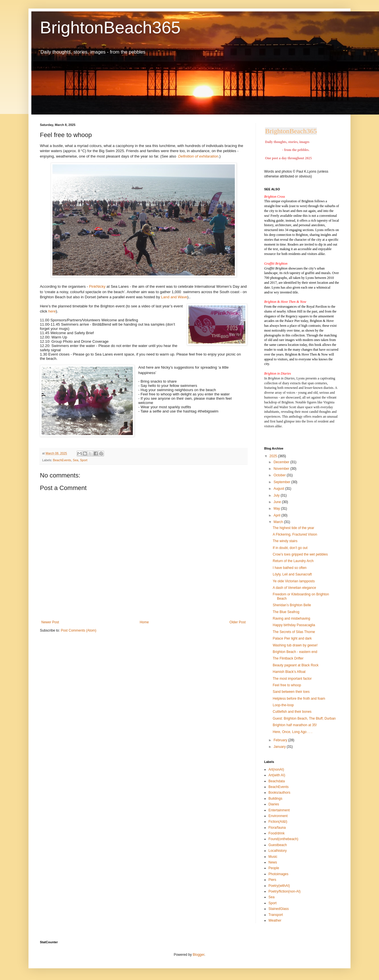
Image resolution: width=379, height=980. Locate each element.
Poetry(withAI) (279, 886)
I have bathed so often (290, 568)
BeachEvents (62, 460)
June (278, 502)
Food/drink (277, 833)
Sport (84, 460)
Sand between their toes (291, 692)
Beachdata (277, 781)
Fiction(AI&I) (278, 822)
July (277, 495)
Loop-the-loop (283, 705)
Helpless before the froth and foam (299, 699)
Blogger (198, 955)
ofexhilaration (207, 156)
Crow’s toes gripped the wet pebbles (300, 554)
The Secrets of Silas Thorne (294, 632)
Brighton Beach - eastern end (295, 652)
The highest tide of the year (293, 528)
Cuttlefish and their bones (292, 712)
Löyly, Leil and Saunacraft (292, 574)
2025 (274, 456)
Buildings (275, 799)
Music (273, 857)
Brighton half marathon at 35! (295, 725)
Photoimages (278, 874)
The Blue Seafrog (286, 612)
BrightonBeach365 (110, 27)
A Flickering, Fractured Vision (295, 534)
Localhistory (278, 851)
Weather (275, 920)
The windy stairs (285, 541)
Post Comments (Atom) (79, 630)
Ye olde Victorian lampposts (294, 581)
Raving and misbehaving (291, 618)
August (279, 489)
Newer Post (50, 622)
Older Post (238, 622)
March (279, 522)
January (280, 747)
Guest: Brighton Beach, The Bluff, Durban (304, 718)
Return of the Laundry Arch (293, 561)
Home (144, 622)
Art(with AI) (277, 775)
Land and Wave (174, 297)
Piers (272, 880)
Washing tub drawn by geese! (295, 645)
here (52, 311)
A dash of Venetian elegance (294, 588)
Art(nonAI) (276, 769)
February (281, 740)
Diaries (274, 804)
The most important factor (292, 679)
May (277, 509)
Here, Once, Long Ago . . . (293, 732)
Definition (187, 156)
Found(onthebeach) (283, 839)
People (274, 868)
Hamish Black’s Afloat (289, 672)
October (280, 475)
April (277, 515)
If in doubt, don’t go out (290, 548)
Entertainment (279, 810)
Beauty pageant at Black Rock (296, 665)
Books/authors (279, 793)
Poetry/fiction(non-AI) (285, 891)
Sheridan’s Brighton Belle (292, 605)
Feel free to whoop (287, 685)
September (282, 482)
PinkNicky (97, 286)
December (282, 462)
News (273, 862)
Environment (278, 816)
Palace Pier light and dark (292, 638)
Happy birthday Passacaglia (294, 625)
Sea (75, 460)
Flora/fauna (277, 828)
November (282, 469)
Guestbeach (278, 845)
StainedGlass (279, 909)
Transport (276, 915)
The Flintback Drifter (288, 658)
